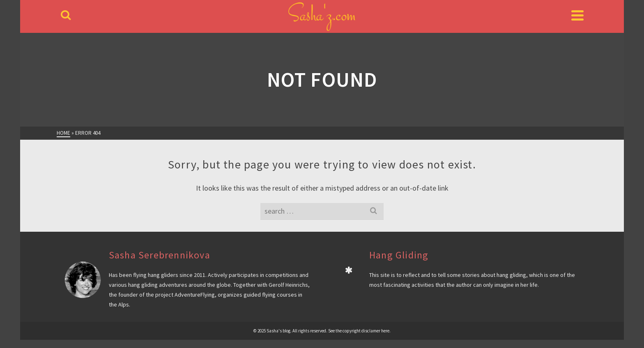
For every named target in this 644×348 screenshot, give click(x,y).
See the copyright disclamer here (359, 331)
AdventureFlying (195, 295)
